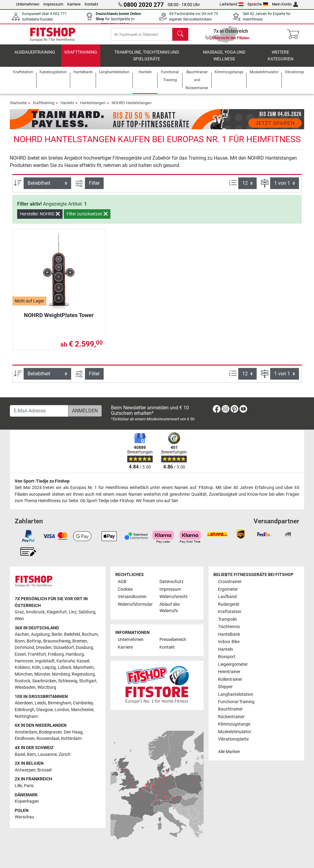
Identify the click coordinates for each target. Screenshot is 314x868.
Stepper (225, 687)
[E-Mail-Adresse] (39, 411)
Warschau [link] (24, 817)
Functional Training (236, 702)
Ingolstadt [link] (45, 661)
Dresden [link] (44, 648)
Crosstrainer (230, 582)
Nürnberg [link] (61, 674)
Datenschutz (172, 582)
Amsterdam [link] (26, 732)
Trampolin (228, 619)
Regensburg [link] (83, 674)
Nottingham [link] (26, 716)
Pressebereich (173, 640)
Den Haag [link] (73, 732)
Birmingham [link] (59, 703)
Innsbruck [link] (35, 612)
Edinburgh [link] (25, 710)
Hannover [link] (24, 661)
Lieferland (232, 4)
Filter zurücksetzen (87, 218)
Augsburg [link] (40, 634)
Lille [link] (18, 786)
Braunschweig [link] (57, 641)
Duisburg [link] (84, 648)
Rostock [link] (23, 681)
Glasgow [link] (44, 710)
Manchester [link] (82, 710)
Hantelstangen (93, 107)
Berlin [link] (57, 634)
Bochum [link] (90, 634)
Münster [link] (42, 674)
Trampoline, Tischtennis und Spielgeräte (147, 60)
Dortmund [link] (24, 648)
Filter (94, 187)
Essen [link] (20, 654)
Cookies (125, 589)
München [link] (24, 674)
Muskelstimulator (235, 732)
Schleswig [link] (68, 681)
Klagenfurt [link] (57, 612)
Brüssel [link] (44, 770)
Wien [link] (19, 619)
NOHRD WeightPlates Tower (59, 319)
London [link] (62, 710)
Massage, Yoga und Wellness (224, 60)
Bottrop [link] (34, 641)
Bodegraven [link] (50, 732)
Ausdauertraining (35, 57)
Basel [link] (20, 754)
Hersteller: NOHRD (40, 218)
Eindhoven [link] (25, 739)
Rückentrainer (231, 717)
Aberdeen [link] (24, 703)
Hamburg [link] (75, 654)
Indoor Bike (229, 642)
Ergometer (228, 589)
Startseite (18, 107)
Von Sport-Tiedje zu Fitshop (42, 481)
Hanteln (67, 107)
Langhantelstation (236, 694)
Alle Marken (229, 752)
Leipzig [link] (49, 667)
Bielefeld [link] (72, 634)
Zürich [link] (65, 754)
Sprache (258, 4)
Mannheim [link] (83, 667)
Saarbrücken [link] (44, 681)
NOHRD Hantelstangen (132, 107)
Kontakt (91, 4)
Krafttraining (81, 57)
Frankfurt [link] (37, 654)
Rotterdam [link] (71, 739)
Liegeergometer (233, 664)
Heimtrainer (229, 672)
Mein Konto (285, 4)
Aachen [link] (22, 634)
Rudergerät (229, 604)
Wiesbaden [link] (25, 687)
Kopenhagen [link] (27, 801)
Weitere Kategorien (281, 60)
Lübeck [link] (65, 667)
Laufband (227, 597)
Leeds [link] (40, 703)
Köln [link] (36, 667)
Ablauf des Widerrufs (170, 608)
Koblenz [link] (22, 667)
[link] (217, 410)
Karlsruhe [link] (66, 661)
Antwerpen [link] (25, 770)
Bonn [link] (20, 641)
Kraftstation (230, 612)
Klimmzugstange (234, 724)
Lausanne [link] (47, 754)
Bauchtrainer (230, 709)
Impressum (53, 4)
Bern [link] (31, 754)
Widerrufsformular (135, 604)
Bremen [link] (80, 641)
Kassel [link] (83, 661)
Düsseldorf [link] (64, 648)
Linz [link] (73, 612)
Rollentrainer (230, 679)
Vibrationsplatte (233, 739)
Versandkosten (132, 597)
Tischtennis (229, 627)
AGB (122, 582)
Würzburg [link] (47, 687)
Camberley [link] (83, 703)
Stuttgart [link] (88, 681)
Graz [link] (19, 612)
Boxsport (227, 657)
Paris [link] (29, 786)
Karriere (74, 4)
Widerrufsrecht (174, 597)
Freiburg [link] (56, 654)
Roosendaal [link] (48, 739)
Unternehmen (28, 4)
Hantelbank (229, 634)
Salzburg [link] (87, 612)
